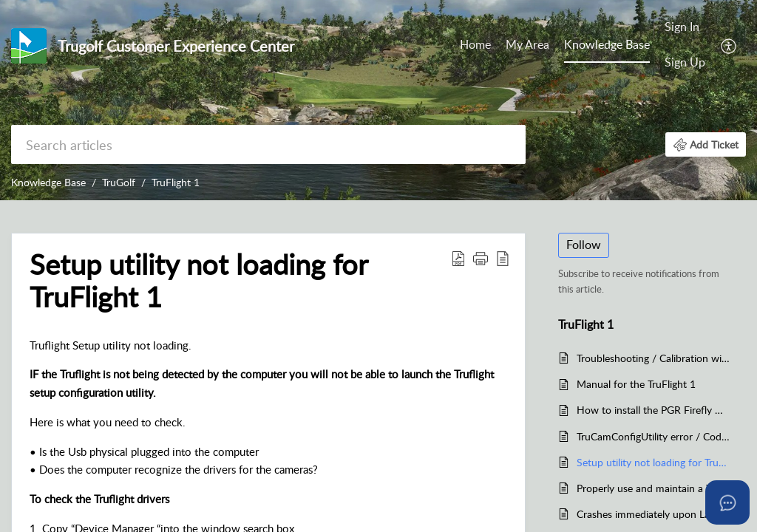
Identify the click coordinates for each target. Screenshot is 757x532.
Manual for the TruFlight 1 (636, 384)
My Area (527, 44)
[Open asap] (727, 502)
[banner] (378, 100)
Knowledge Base (607, 44)
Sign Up (685, 62)
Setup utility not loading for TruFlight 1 (654, 462)
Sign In (682, 27)
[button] (729, 45)
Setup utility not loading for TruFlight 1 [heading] (198, 281)
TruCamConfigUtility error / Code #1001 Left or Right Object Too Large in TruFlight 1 (654, 436)
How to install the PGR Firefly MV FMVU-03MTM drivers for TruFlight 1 (654, 410)
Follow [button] (584, 245)
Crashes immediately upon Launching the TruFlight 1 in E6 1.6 (654, 514)
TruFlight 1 (176, 182)
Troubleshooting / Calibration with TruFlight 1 (654, 358)
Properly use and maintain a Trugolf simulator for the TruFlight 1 (654, 488)
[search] (268, 144)
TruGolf (119, 182)
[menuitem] (475, 46)
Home (475, 44)
